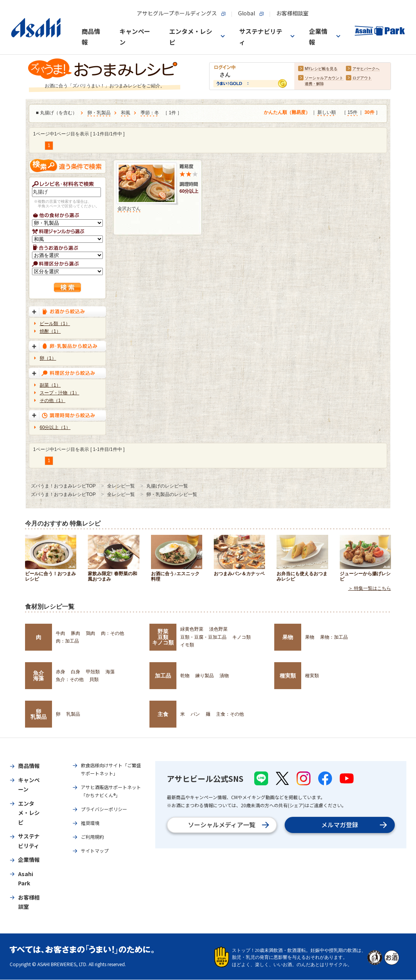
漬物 (224, 676)
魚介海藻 (39, 676)
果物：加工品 (334, 637)
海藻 (110, 672)
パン (195, 714)
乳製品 (73, 714)
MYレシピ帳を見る (321, 69)
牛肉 (60, 633)
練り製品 (205, 676)
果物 (288, 637)
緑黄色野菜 (192, 629)
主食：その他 (230, 714)
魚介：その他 (70, 679)
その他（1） (53, 401)
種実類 (288, 676)
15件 (352, 113)
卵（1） (48, 358)
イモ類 (187, 645)
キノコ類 (242, 637)
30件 (369, 113)
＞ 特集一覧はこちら (370, 589)
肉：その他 (112, 633)
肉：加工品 (67, 641)
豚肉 (75, 633)
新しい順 (327, 113)
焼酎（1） (50, 331)
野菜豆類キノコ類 (163, 637)
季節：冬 (150, 113)
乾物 (185, 676)
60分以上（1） (55, 427)
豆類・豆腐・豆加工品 (203, 637)
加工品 (163, 676)
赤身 (60, 672)
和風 (126, 113)
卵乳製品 (39, 714)
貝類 (94, 679)
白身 (75, 672)
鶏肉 (91, 633)
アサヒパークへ (366, 69)
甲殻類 (93, 672)
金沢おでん (129, 209)
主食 (163, 714)
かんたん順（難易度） (287, 113)
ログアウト (362, 78)
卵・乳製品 (99, 113)
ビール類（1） (55, 324)
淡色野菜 (218, 629)
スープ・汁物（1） (60, 393)
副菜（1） (50, 385)
